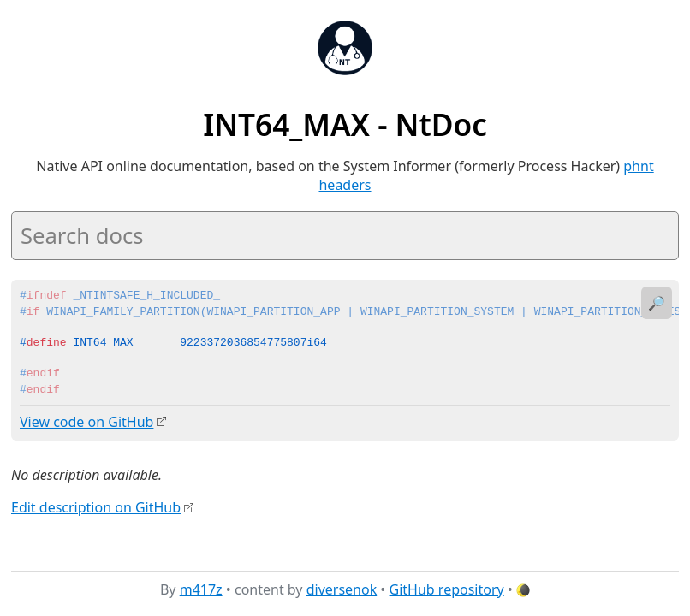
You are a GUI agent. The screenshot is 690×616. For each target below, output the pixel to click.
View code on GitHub (86, 422)
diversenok (342, 589)
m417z (201, 589)
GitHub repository (447, 589)
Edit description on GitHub (96, 507)
